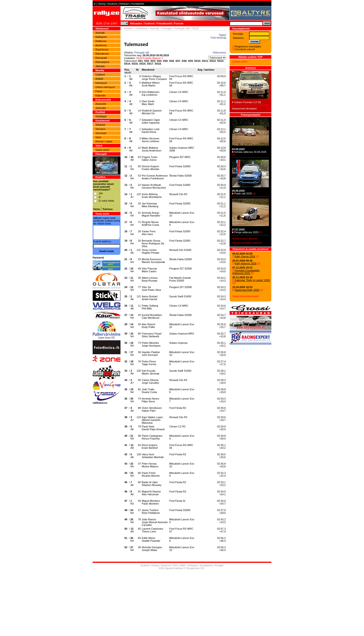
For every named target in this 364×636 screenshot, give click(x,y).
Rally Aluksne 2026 (246, 263)
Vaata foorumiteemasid (245, 296)
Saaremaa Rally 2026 (247, 290)
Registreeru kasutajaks (248, 46)
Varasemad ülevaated (244, 108)
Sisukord (112, 4)
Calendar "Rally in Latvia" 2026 (252, 280)
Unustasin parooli (245, 49)
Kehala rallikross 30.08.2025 (250, 152)
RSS (175, 565)
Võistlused (141, 28)
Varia (98, 137)
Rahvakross (102, 54)
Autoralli (100, 33)
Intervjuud (101, 83)
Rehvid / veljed (104, 141)
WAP (183, 565)
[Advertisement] (182, 603)
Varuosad (101, 133)
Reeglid (219, 565)
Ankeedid (101, 104)
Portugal (167, 28)
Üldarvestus (219, 52)
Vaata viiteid (102, 150)
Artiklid (99, 79)
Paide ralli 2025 (243, 193)
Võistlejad (101, 116)
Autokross (101, 45)
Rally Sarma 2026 (245, 256)
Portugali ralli (182, 28)
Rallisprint (101, 37)
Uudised (149, 23)
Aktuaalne (136, 23)
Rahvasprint (102, 62)
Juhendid (101, 108)
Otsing (101, 4)
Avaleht (128, 28)
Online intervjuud (105, 87)
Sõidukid (100, 125)
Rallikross (101, 41)
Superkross (102, 49)
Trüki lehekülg (218, 38)
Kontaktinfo (138, 4)
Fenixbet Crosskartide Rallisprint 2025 (246, 272)
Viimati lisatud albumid (245, 239)
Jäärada (100, 66)
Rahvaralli (101, 58)
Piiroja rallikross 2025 (246, 232)
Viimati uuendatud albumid (247, 243)
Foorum (179, 23)
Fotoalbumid (164, 23)
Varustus (100, 129)
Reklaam (124, 4)
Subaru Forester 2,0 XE (248, 102)
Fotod (99, 91)
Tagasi (222, 35)
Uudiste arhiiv (240, 62)
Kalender (101, 95)
